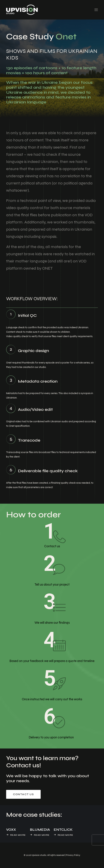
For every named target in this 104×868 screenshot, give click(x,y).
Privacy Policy (73, 855)
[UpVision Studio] (22, 10)
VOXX (11, 830)
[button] (96, 10)
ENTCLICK (63, 830)
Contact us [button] (23, 794)
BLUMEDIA (40, 830)
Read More (18, 835)
